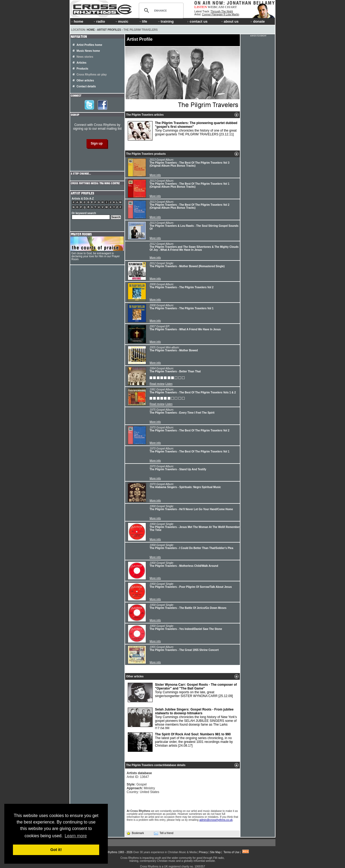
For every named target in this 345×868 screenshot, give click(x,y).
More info (155, 175)
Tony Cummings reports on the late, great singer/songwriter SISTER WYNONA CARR (182, 692)
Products (82, 69)
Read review (157, 384)
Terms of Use (231, 852)
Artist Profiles (109, 30)
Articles (82, 63)
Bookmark (135, 833)
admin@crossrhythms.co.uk (216, 820)
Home (91, 30)
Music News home (88, 51)
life (143, 21)
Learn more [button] (76, 836)
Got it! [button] (56, 850)
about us (230, 21)
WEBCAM (216, 7)
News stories (85, 57)
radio (99, 21)
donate (258, 21)
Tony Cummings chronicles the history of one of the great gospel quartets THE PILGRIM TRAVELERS (182, 131)
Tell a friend (164, 833)
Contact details (86, 86)
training (165, 21)
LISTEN (201, 7)
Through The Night (222, 11)
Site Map (215, 852)
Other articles (85, 80)
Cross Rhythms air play (92, 75)
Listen (169, 384)
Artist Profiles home (89, 45)
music (122, 21)
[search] (160, 11)
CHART (231, 7)
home (77, 21)
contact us (197, 21)
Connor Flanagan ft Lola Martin (220, 14)
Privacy (203, 852)
